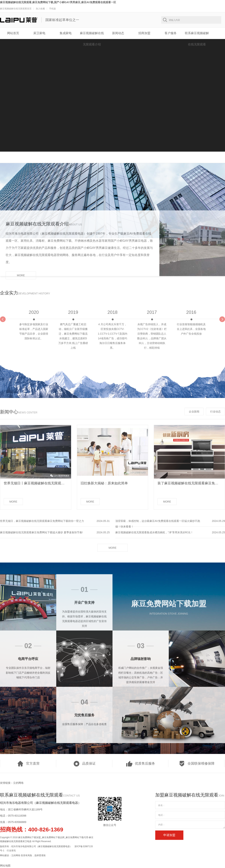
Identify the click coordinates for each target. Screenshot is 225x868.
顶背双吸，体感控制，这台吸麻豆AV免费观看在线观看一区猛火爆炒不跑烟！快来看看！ (158, 526)
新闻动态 (118, 33)
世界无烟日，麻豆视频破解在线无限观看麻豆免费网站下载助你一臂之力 (42, 524)
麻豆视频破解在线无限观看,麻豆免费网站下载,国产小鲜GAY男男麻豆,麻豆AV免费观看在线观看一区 (58, 2)
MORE (21, 278)
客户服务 (171, 33)
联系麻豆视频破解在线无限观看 (197, 35)
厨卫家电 (39, 33)
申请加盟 (169, 835)
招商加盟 (144, 33)
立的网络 (18, 783)
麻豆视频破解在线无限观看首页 (16, 9)
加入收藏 (40, 9)
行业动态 (215, 414)
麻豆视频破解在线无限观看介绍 (92, 35)
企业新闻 (194, 414)
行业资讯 (11, 851)
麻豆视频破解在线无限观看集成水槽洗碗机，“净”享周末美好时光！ (154, 535)
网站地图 (5, 866)
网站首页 (13, 33)
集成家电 (66, 33)
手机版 (52, 9)
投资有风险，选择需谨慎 (33, 855)
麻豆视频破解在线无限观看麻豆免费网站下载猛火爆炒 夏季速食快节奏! (41, 535)
